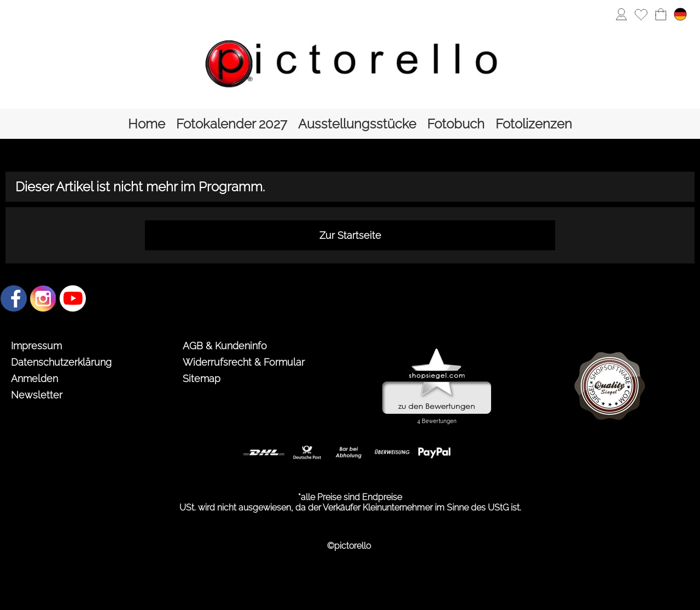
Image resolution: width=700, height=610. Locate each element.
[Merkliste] (641, 14)
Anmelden (34, 379)
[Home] (147, 124)
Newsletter (37, 395)
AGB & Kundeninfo (225, 346)
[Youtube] (73, 298)
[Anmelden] (621, 14)
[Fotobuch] (456, 124)
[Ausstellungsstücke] (357, 124)
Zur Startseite (350, 235)
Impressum (36, 346)
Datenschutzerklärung (61, 362)
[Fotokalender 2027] (232, 124)
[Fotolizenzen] (534, 124)
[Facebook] (14, 298)
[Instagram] (43, 298)
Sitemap (202, 379)
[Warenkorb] (661, 14)
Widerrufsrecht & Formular (244, 362)
